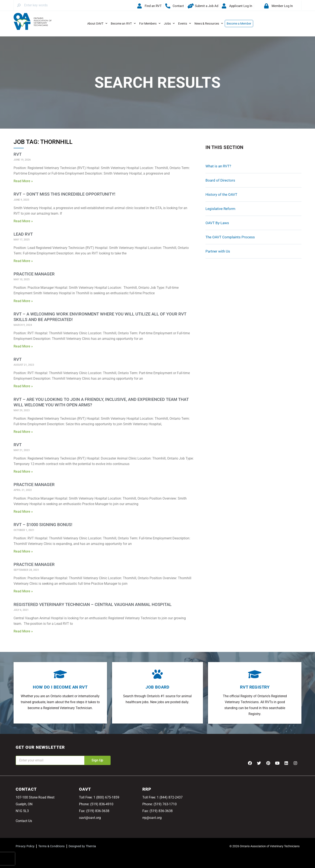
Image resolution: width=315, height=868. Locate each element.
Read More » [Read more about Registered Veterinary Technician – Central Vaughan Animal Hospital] (23, 631)
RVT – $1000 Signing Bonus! (43, 525)
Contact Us (24, 821)
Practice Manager (34, 274)
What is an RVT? (218, 166)
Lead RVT (23, 234)
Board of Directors (220, 180)
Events (185, 24)
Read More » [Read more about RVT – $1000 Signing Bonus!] (23, 551)
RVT (18, 154)
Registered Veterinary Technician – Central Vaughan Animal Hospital (93, 604)
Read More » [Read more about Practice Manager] (23, 301)
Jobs (169, 24)
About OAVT (97, 24)
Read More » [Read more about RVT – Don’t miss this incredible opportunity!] (23, 221)
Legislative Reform (220, 209)
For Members (150, 24)
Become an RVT (123, 24)
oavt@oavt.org (90, 818)
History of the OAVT (221, 194)
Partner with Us (218, 251)
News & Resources (209, 24)
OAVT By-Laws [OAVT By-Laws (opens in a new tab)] (217, 223)
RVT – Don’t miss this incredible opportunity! (64, 194)
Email (20, 753)
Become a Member (239, 24)
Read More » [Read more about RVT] (23, 181)
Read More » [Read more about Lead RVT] (23, 261)
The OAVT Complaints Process (230, 237)
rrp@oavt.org (152, 818)
